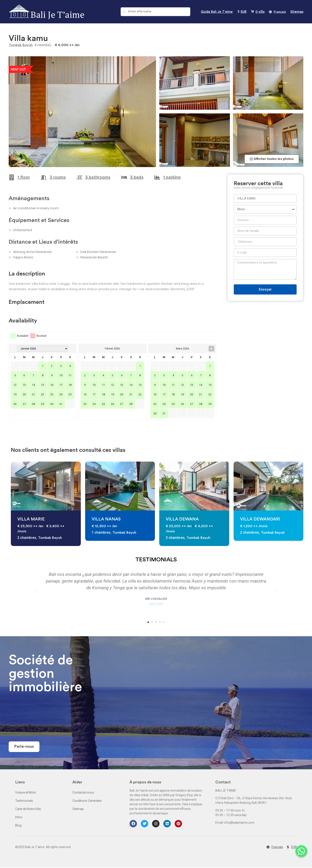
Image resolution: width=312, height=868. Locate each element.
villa (260, 12)
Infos (19, 817)
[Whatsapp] (300, 857)
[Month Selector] (43, 349)
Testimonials (24, 801)
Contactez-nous (83, 793)
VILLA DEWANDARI (260, 519)
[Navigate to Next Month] (211, 349)
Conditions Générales (87, 801)
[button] (272, 159)
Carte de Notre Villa (28, 809)
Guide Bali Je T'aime (217, 12)
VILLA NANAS (106, 519)
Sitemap (297, 12)
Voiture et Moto (26, 793)
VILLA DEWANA (182, 519)
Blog (18, 826)
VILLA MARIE (31, 519)
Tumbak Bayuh (21, 45)
